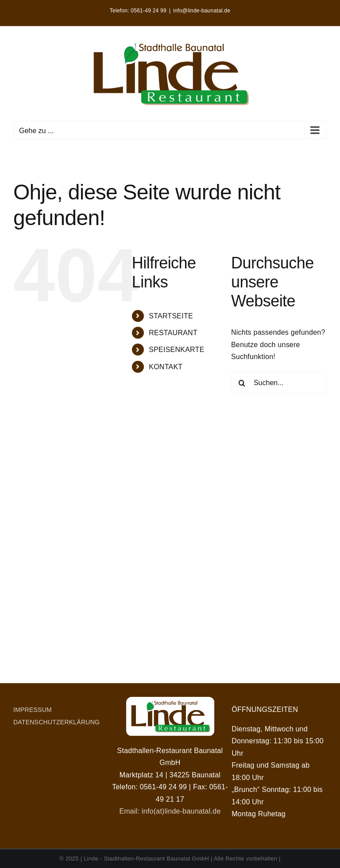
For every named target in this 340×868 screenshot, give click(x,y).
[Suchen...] (279, 383)
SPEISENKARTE (176, 350)
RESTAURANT (173, 333)
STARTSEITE (171, 316)
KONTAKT (166, 367)
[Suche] (242, 383)
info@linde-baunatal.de (202, 11)
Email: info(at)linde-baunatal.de (170, 811)
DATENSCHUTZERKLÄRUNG (56, 722)
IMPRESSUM (33, 710)
